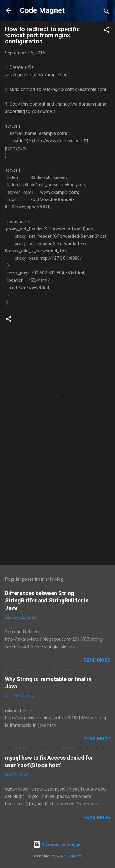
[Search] (106, 12)
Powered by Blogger (57, 844)
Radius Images (71, 856)
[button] (106, 31)
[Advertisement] (57, 512)
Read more (97, 660)
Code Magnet (42, 10)
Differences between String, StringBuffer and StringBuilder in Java (47, 600)
